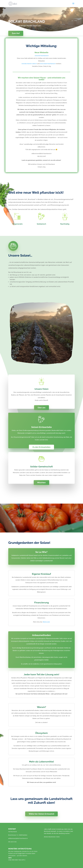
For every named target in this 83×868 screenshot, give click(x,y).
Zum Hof (16, 33)
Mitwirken (41, 483)
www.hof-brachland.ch (41, 56)
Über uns (41, 408)
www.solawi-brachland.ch (48, 64)
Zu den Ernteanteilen (41, 447)
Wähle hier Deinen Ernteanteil (41, 814)
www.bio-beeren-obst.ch (29, 64)
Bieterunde (46, 622)
